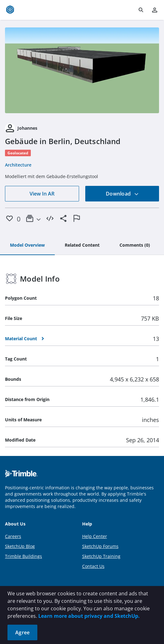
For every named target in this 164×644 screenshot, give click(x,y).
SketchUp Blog (20, 546)
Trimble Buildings (23, 556)
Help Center (95, 536)
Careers (13, 536)
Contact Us (93, 566)
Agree (22, 632)
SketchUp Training (101, 556)
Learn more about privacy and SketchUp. (89, 616)
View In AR (42, 194)
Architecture (18, 165)
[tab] (27, 245)
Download (122, 194)
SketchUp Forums (100, 546)
